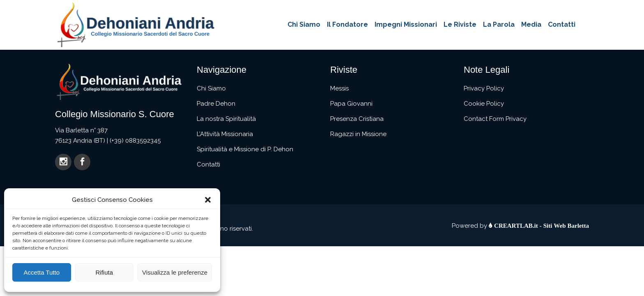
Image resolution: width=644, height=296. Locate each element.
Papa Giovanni (351, 104)
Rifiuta (104, 272)
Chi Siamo (211, 88)
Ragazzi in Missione (358, 134)
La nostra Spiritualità (226, 119)
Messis (339, 88)
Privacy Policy (484, 88)
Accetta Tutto (41, 272)
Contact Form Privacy (495, 119)
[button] (208, 200)
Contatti (208, 164)
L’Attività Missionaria (225, 134)
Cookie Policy (484, 104)
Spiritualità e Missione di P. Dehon (245, 149)
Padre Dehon (216, 104)
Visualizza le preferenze (175, 272)
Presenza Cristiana (357, 119)
